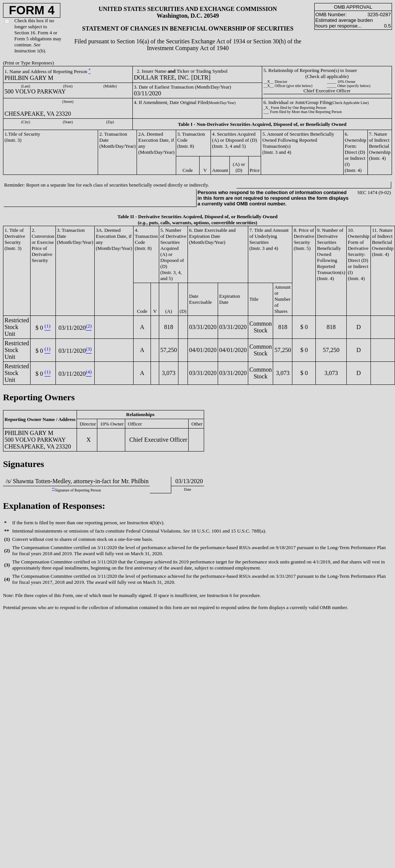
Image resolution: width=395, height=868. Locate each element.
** (54, 489)
